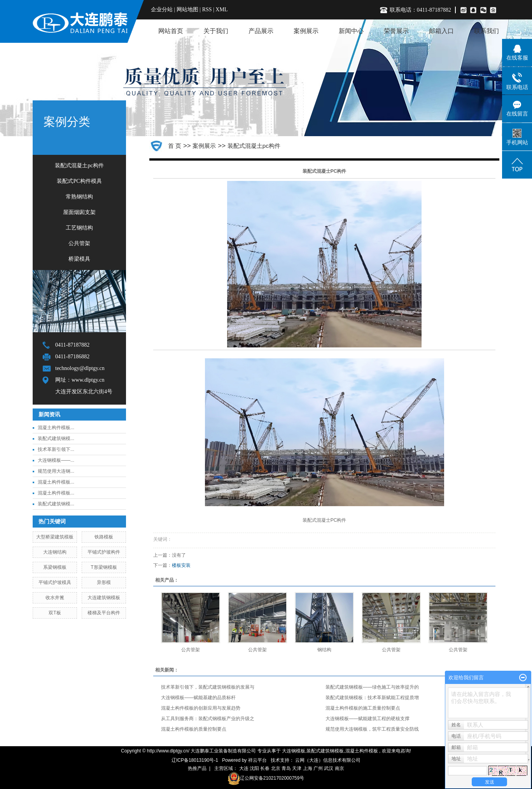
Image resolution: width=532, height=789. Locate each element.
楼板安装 (181, 565)
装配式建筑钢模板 (325, 751)
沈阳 (254, 768)
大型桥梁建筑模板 (55, 537)
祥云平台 (257, 760)
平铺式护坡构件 (104, 552)
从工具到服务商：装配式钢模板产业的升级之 (208, 719)
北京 (276, 768)
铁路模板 (104, 537)
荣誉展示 (396, 31)
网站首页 (171, 31)
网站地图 (188, 10)
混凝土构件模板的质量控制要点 (194, 729)
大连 (244, 768)
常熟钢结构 (79, 197)
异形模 (104, 582)
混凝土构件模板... (56, 428)
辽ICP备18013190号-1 (195, 760)
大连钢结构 (55, 552)
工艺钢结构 (79, 228)
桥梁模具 (79, 259)
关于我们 (216, 31)
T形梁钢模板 (104, 567)
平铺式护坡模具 (55, 582)
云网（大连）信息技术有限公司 (328, 760)
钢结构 (324, 650)
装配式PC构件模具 (79, 181)
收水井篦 (55, 598)
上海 (308, 768)
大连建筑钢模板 (104, 598)
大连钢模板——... (56, 460)
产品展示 (261, 31)
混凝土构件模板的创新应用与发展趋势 (201, 708)
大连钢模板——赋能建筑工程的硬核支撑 (367, 719)
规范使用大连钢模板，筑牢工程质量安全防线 (372, 729)
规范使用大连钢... (56, 471)
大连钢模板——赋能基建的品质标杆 (198, 698)
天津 (297, 768)
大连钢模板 (294, 751)
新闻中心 (351, 31)
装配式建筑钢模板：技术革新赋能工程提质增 (372, 698)
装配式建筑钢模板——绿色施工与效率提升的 (372, 687)
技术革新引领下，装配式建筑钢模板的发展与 (208, 687)
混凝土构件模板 (362, 751)
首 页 (175, 146)
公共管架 (79, 243)
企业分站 (162, 10)
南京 (339, 768)
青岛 (286, 768)
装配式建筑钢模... (56, 438)
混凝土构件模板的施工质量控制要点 (363, 708)
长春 (265, 768)
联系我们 (486, 31)
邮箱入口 (441, 31)
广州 (318, 768)
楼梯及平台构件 (104, 613)
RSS (207, 10)
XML (221, 10)
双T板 (55, 613)
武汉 (329, 768)
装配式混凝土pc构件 (79, 166)
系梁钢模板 (55, 567)
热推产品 (197, 768)
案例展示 (306, 31)
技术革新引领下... (56, 449)
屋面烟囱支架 (79, 212)
